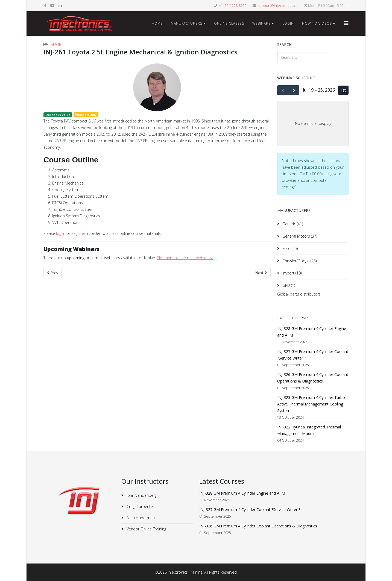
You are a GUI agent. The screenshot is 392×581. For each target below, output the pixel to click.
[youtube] (52, 5)
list (343, 90)
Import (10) (291, 273)
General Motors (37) (299, 236)
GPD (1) (288, 285)
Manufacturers (187, 23)
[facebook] (45, 5)
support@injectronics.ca (278, 6)
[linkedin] (60, 5)
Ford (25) (289, 248)
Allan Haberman (140, 518)
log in (61, 233)
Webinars (261, 23)
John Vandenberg (141, 495)
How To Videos (317, 23)
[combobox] (302, 57)
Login (288, 23)
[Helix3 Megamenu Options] (346, 23)
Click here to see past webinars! (185, 258)
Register (78, 233)
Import (56, 44)
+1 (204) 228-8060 (233, 6)
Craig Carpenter (140, 506)
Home (157, 23)
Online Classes (229, 23)
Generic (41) (292, 224)
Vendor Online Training (146, 529)
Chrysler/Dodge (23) (299, 261)
